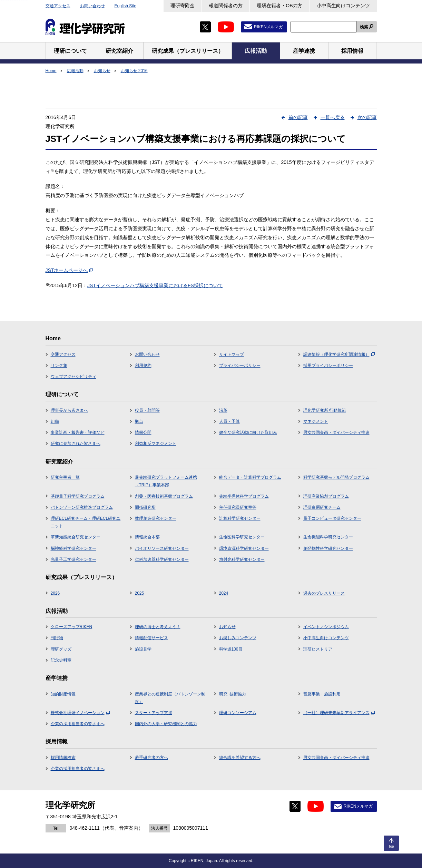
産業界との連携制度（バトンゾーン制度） (170, 698)
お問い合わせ (92, 6)
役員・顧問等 (147, 410)
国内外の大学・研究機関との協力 (166, 724)
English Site (125, 6)
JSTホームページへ (69, 270)
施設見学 (143, 649)
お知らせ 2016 (134, 71)
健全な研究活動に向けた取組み (248, 432)
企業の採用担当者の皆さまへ (78, 724)
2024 (224, 593)
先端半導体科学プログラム (244, 496)
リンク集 (59, 365)
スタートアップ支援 (154, 713)
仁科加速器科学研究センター (162, 559)
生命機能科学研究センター (328, 537)
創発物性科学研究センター (328, 548)
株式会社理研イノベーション (80, 713)
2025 (140, 593)
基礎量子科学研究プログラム (78, 496)
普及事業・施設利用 (322, 694)
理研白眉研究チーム (322, 507)
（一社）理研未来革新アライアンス (339, 713)
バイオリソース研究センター (162, 548)
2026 (55, 593)
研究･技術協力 (233, 694)
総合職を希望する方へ (240, 758)
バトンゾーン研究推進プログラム (82, 507)
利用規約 (143, 365)
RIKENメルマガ (269, 27)
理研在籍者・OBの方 (279, 6)
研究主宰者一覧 (65, 477)
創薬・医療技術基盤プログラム (164, 496)
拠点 (139, 421)
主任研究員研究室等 (238, 507)
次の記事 (367, 117)
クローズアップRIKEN (72, 627)
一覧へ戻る (333, 117)
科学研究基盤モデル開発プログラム (336, 477)
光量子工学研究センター (73, 559)
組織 (55, 421)
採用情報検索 (63, 758)
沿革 (223, 410)
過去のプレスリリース (324, 593)
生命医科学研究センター (242, 537)
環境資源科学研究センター (244, 548)
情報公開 (143, 432)
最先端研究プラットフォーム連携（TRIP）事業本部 (166, 481)
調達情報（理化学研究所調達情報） (339, 354)
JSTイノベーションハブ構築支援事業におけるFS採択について (155, 285)
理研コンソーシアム (238, 713)
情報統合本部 (147, 537)
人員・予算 (229, 421)
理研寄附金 (183, 6)
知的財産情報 (63, 694)
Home (51, 71)
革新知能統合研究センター (76, 537)
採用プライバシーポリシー (328, 365)
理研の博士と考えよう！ (158, 627)
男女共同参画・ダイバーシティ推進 (336, 432)
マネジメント (316, 421)
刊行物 (57, 638)
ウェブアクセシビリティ (73, 377)
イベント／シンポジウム (326, 627)
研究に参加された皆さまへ (76, 443)
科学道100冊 (231, 649)
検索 (364, 27)
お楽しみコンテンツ (238, 638)
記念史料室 (61, 660)
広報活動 (75, 71)
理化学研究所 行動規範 (325, 410)
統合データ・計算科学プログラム (250, 477)
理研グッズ (61, 649)
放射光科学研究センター (242, 559)
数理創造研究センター (156, 518)
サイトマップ (232, 354)
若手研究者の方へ (151, 758)
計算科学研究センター (240, 518)
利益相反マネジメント (156, 443)
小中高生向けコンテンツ (343, 6)
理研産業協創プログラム (326, 496)
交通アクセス (58, 6)
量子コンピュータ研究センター (332, 518)
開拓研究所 (145, 507)
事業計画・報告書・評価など (78, 432)
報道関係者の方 (226, 6)
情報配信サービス (151, 638)
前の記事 (298, 117)
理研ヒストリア (318, 649)
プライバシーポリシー (240, 365)
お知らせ (102, 71)
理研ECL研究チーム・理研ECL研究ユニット (86, 522)
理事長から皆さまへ (69, 410)
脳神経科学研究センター (73, 548)
